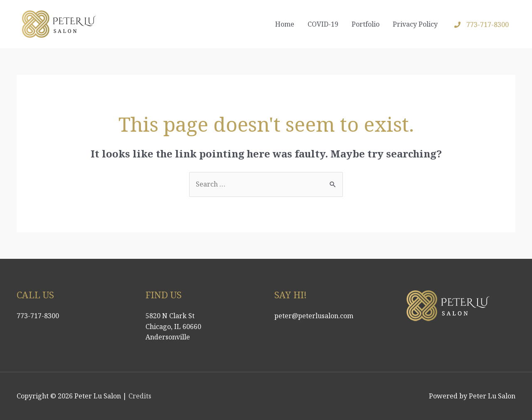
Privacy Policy (415, 24)
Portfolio (366, 24)
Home (285, 24)
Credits (140, 396)
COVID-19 (323, 24)
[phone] (482, 25)
